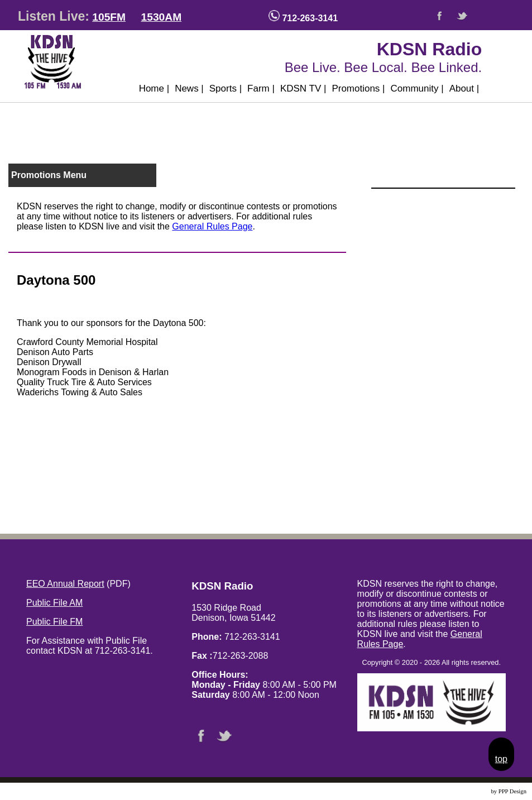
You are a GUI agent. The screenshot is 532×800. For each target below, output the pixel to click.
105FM (109, 17)
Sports (226, 88)
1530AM (162, 17)
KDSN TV (303, 88)
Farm (261, 88)
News (189, 88)
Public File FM (54, 622)
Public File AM (54, 603)
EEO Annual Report (65, 584)
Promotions (358, 88)
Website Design (471, 791)
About (464, 88)
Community (417, 88)
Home (154, 88)
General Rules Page (212, 226)
